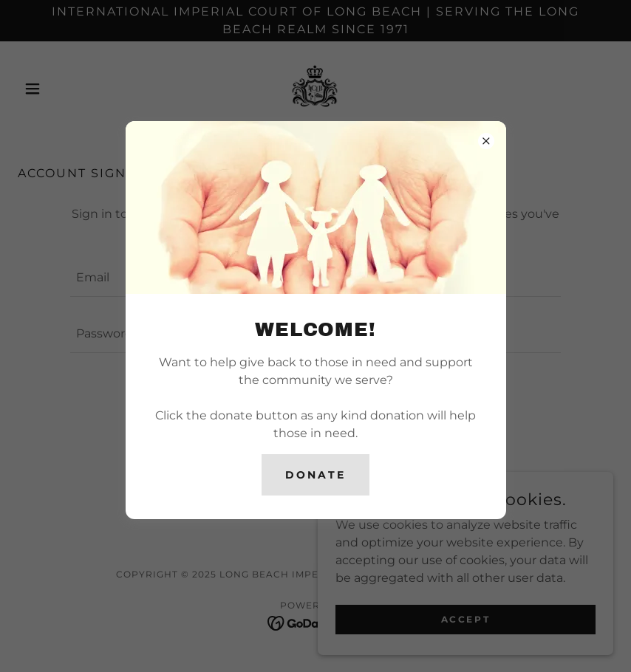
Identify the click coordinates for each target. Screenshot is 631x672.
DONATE (315, 475)
